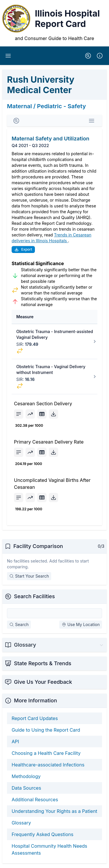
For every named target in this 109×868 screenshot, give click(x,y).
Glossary (21, 823)
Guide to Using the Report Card (46, 730)
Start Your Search (29, 576)
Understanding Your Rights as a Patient (54, 811)
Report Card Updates (35, 718)
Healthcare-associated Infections (48, 765)
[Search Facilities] (54, 613)
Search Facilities (34, 596)
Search (19, 624)
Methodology (26, 776)
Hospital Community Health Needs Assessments (49, 849)
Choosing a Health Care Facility (46, 753)
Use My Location (81, 624)
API (15, 742)
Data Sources (26, 788)
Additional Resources (35, 800)
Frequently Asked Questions (42, 834)
